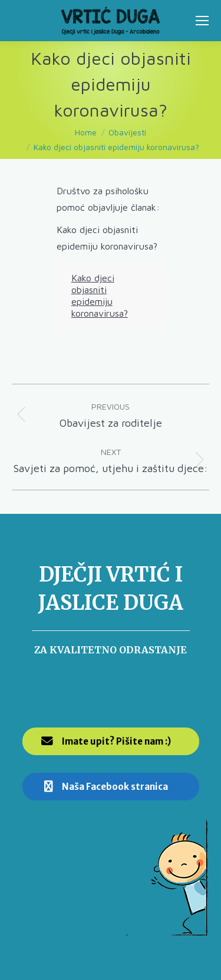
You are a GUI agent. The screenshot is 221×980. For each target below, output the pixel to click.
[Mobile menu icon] (202, 21)
